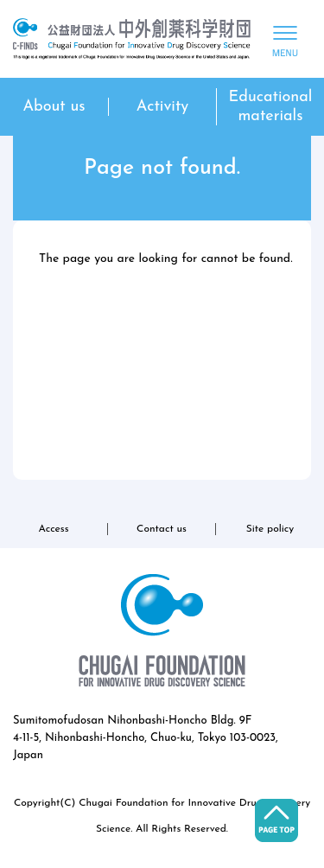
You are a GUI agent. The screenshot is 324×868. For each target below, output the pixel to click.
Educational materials (271, 107)
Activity (163, 107)
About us (54, 107)
